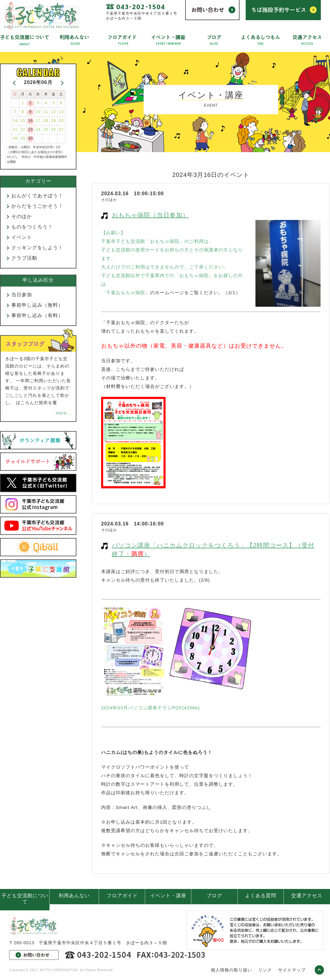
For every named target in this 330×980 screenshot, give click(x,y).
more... (63, 413)
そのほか (22, 216)
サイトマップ (292, 970)
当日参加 (22, 295)
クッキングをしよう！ (37, 248)
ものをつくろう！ (32, 227)
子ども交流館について (25, 899)
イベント (22, 237)
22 (23, 130)
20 (61, 121)
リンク (265, 970)
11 (46, 112)
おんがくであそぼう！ (37, 196)
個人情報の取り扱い (231, 970)
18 (46, 121)
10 (38, 112)
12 (54, 112)
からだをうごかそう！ (37, 206)
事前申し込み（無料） (37, 305)
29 (23, 138)
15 (23, 121)
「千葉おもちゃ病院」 (126, 293)
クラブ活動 (24, 258)
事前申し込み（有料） (37, 315)
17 (38, 121)
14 (15, 121)
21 (15, 130)
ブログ (214, 896)
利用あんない (74, 896)
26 (54, 130)
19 (54, 121)
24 (38, 130)
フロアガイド (122, 896)
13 (61, 112)
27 (61, 130)
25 (46, 130)
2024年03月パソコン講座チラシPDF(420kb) (150, 708)
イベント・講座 (168, 896)
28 (15, 138)
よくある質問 (261, 896)
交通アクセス (307, 896)
